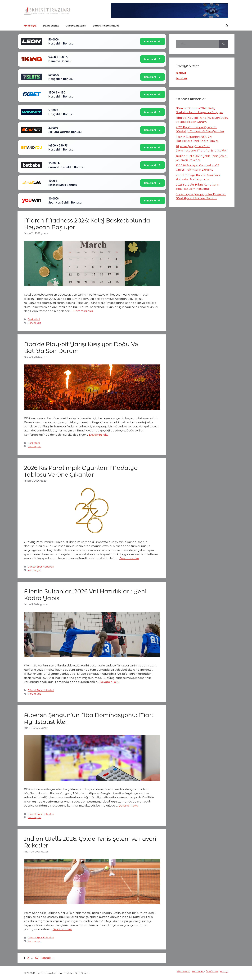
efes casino (183, 971)
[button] (227, 26)
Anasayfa (30, 26)
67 (37, 958)
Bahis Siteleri (51, 26)
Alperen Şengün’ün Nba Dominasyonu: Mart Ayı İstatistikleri (89, 718)
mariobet (198, 971)
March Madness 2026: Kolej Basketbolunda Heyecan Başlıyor (87, 224)
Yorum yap (34, 323)
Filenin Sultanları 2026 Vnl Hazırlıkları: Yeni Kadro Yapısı (85, 595)
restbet (181, 73)
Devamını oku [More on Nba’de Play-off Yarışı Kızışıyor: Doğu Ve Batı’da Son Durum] (99, 435)
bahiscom (212, 971)
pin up (224, 971)
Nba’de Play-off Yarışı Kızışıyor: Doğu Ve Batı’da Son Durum (81, 348)
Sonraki (48, 958)
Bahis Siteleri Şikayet (106, 26)
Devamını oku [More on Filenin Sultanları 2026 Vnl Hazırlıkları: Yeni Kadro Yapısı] (110, 682)
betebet (182, 78)
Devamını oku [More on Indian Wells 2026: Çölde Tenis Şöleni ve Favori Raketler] (62, 929)
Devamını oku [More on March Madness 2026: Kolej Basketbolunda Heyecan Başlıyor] (83, 311)
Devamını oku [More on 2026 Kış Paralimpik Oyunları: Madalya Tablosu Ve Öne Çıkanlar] (129, 558)
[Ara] (223, 44)
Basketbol (34, 319)
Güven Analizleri (76, 26)
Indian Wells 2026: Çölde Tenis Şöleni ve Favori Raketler (90, 842)
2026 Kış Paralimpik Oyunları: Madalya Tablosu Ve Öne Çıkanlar (81, 471)
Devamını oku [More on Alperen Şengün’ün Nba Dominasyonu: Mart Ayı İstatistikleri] (128, 806)
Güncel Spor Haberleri (41, 567)
